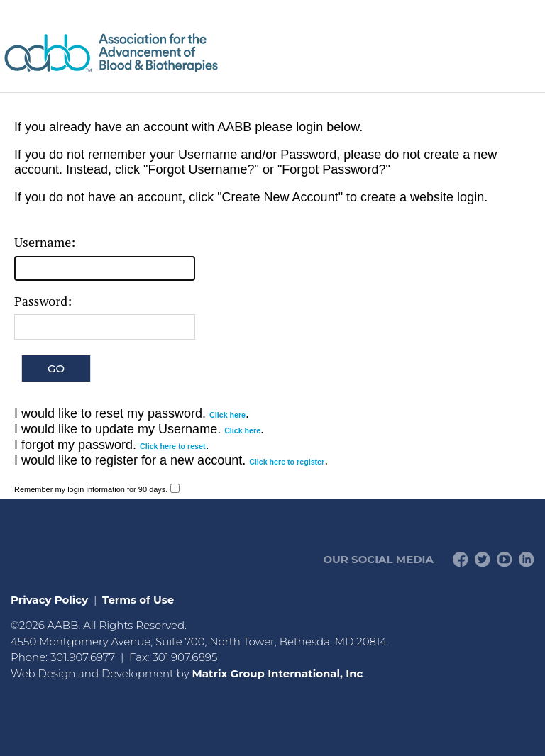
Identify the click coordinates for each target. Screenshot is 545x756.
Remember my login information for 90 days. (91, 489)
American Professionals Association (152, 53)
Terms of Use (138, 600)
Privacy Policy (49, 600)
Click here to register (287, 462)
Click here (227, 415)
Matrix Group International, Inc (277, 673)
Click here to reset (172, 446)
